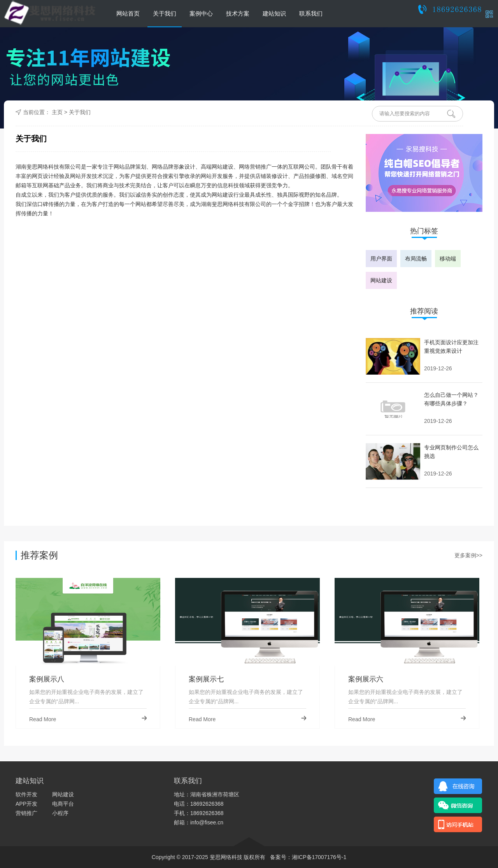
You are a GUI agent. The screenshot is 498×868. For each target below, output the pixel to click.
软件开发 (26, 794)
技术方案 (238, 13)
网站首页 (128, 13)
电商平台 (63, 804)
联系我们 (311, 13)
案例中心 (201, 13)
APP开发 (26, 804)
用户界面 (381, 259)
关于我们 (165, 13)
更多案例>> (468, 555)
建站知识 (274, 13)
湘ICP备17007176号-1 (319, 857)
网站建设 (381, 280)
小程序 (60, 813)
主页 (57, 112)
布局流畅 (416, 259)
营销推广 (26, 813)
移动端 (448, 259)
